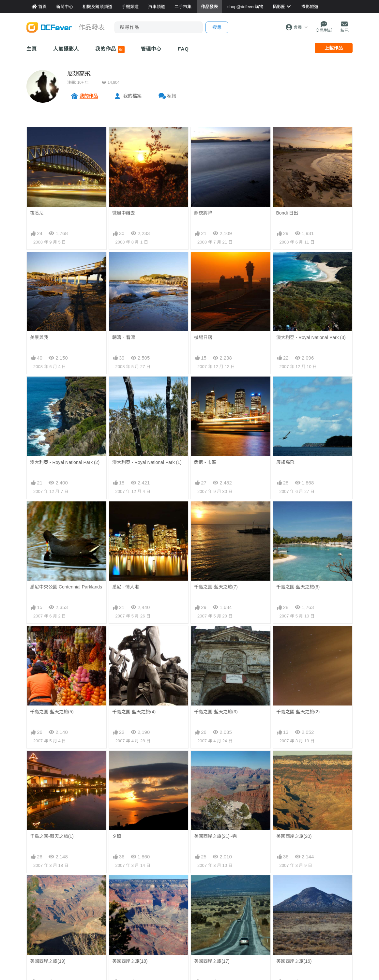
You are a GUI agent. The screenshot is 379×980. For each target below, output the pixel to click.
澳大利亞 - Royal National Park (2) (65, 462)
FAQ (183, 49)
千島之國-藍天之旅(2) (298, 712)
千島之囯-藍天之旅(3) (216, 712)
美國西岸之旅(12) (294, 938)
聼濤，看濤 (124, 337)
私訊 (172, 96)
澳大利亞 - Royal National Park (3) (311, 337)
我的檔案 (132, 96)
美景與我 (39, 337)
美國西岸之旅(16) (294, 887)
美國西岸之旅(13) (212, 938)
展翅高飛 (79, 74)
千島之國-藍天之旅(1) (52, 836)
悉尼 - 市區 (205, 462)
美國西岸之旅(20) (294, 763)
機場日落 (203, 337)
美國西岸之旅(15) (48, 938)
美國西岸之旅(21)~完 (215, 763)
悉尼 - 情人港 (126, 587)
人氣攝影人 (66, 49)
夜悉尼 (37, 213)
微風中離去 (124, 213)
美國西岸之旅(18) (130, 887)
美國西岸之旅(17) (212, 887)
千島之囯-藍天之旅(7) (216, 587)
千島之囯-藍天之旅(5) (52, 712)
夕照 (117, 836)
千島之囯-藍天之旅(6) (298, 587)
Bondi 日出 (287, 213)
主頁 (32, 49)
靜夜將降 (203, 213)
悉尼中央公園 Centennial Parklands (66, 587)
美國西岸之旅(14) (130, 938)
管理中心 (151, 49)
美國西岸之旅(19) (48, 887)
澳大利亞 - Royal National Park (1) (147, 462)
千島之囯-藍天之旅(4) (134, 712)
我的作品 (110, 50)
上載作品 (334, 48)
